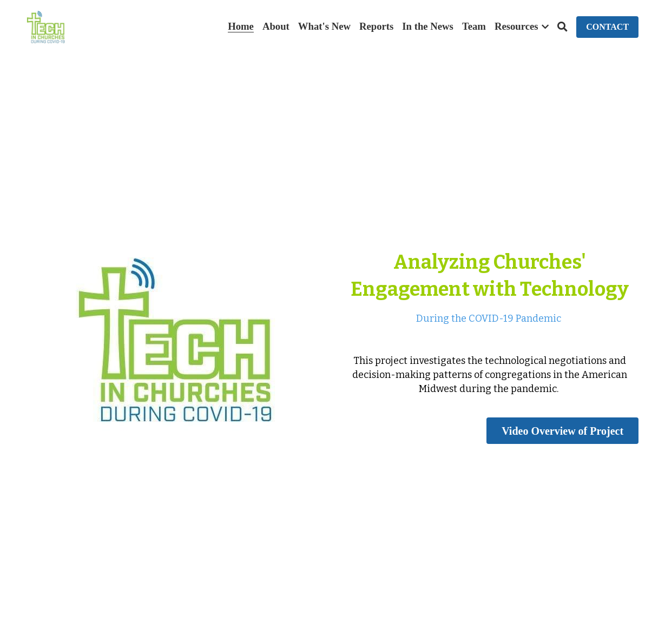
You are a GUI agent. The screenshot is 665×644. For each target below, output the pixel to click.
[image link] (46, 26)
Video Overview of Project (562, 430)
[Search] (562, 27)
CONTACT (607, 27)
